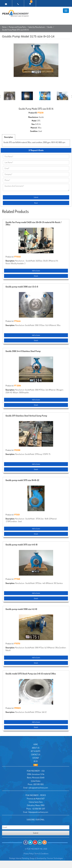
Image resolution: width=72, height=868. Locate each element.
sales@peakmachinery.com (38, 788)
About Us (36, 748)
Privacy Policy (28, 854)
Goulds (50, 27)
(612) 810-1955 (39, 784)
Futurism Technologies (55, 858)
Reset (36, 203)
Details (36, 276)
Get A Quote (36, 751)
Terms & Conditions (41, 854)
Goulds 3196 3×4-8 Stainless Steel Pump (23, 351)
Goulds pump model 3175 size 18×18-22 (22, 480)
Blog (36, 761)
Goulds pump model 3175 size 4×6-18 (22, 545)
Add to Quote (36, 271)
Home (4, 27)
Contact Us (36, 755)
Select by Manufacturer (37, 27)
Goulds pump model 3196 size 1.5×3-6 (22, 287)
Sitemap (36, 758)
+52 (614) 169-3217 (39, 809)
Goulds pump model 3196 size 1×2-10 (21, 609)
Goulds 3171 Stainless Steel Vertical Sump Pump (26, 416)
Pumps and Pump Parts (17, 27)
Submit (36, 197)
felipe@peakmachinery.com (38, 812)
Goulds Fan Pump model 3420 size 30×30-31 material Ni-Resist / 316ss (34, 224)
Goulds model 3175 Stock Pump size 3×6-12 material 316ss (31, 674)
